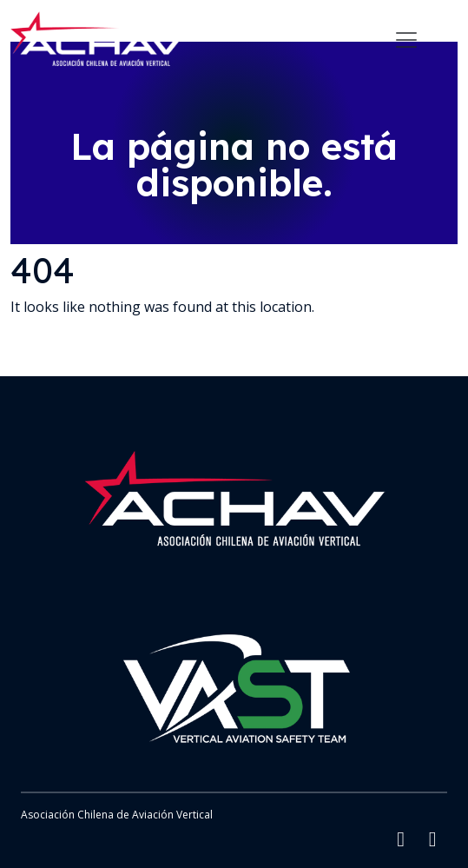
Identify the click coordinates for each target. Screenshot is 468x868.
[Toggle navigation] (406, 40)
